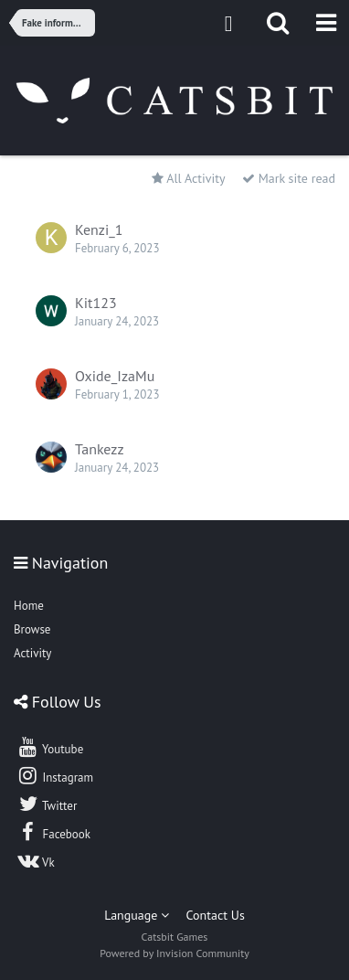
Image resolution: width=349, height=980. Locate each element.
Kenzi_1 (99, 229)
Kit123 (96, 303)
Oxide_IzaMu (115, 376)
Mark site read (289, 178)
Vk (36, 860)
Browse (32, 629)
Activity (32, 653)
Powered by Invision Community (174, 953)
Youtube (50, 747)
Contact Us (216, 915)
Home (29, 606)
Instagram (55, 775)
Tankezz (100, 449)
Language (137, 915)
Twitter (47, 804)
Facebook (53, 832)
